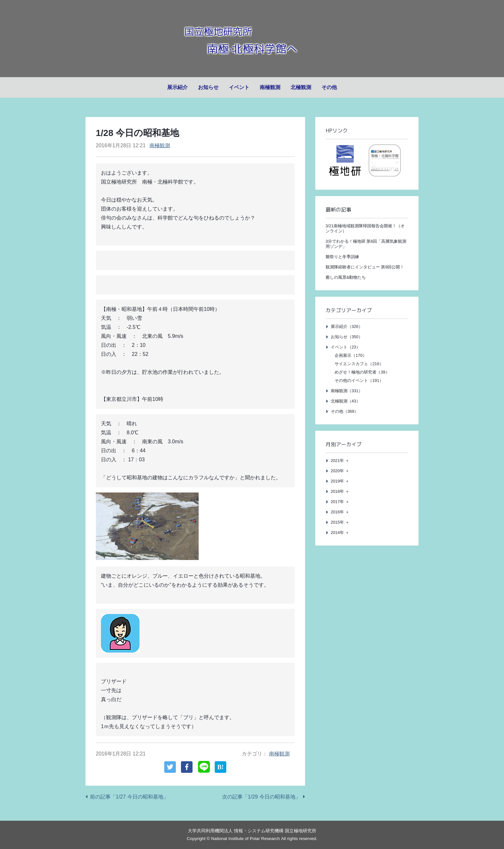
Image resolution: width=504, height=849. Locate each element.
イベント (239, 87)
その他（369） (345, 411)
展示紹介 (177, 87)
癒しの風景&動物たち (346, 277)
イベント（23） (346, 347)
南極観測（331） (347, 391)
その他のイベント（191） (359, 380)
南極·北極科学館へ (252, 47)
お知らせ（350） (347, 337)
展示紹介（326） (347, 326)
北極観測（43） (346, 401)
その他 (329, 87)
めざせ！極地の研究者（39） (362, 372)
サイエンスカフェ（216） (359, 364)
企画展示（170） (351, 355)
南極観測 (270, 87)
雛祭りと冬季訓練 (342, 257)
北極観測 (301, 87)
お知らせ (208, 87)
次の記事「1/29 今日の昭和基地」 (261, 797)
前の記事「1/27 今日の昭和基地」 (129, 797)
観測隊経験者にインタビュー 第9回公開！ (365, 267)
